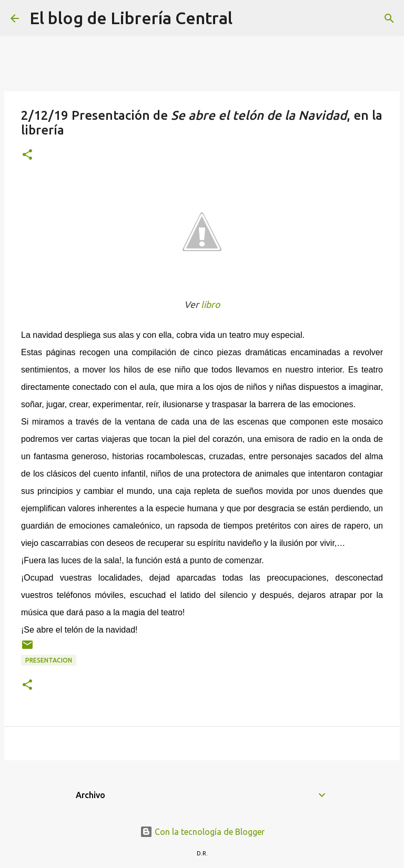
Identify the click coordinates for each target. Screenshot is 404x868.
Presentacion (49, 660)
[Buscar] (247, 18)
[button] (27, 155)
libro (210, 304)
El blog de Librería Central (131, 18)
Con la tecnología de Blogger (202, 832)
